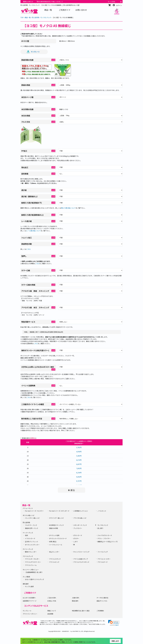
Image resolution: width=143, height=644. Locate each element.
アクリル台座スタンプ (81, 559)
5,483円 (79, 456)
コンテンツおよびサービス (36, 606)
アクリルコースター (104, 559)
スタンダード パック (80, 525)
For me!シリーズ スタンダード (59, 511)
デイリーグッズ (28, 549)
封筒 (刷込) (53, 542)
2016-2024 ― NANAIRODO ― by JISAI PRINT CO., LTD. (69, 631)
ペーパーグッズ (28, 533)
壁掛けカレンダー (31, 552)
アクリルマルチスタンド (81, 562)
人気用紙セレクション (81, 511)
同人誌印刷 (26, 522)
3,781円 (79, 447)
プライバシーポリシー (30, 614)
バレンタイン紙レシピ (32, 518)
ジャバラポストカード (105, 535)
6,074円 (79, 460)
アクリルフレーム (31, 565)
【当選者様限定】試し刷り (34, 572)
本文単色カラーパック (56, 525)
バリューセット (28, 508)
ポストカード (78, 535)
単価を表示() (29, 438)
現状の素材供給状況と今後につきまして (50, 2)
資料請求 (26, 584)
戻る (71, 490)
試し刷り (100, 528)
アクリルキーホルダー (32, 559)
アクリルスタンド (55, 559)
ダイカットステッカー (32, 545)
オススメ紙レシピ (29, 515)
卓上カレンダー (54, 552)
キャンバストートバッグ (81, 552)
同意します (115, 641)
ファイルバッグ (103, 552)
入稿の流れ (76, 598)
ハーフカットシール (56, 545)
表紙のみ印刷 (54, 528)
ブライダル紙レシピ (80, 518)
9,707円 (79, 481)
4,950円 (79, 452)
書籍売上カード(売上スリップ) (108, 542)
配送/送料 (75, 601)
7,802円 (79, 468)
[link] (114, 623)
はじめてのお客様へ (29, 598)
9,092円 (79, 477)
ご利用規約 (100, 611)
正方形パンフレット (32, 542)
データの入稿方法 (102, 598)
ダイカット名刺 (54, 535)
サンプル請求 (29, 586)
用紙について (52, 611)
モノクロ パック (103, 525)
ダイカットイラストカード (58, 538)
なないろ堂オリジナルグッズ (34, 579)
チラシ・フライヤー (104, 538)
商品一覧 (26, 505)
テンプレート (33, 52)
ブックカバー (78, 528)
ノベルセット (102, 511)
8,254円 (79, 473)
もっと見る (112, 2)
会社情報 (50, 614)
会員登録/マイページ (30, 601)
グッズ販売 (26, 577)
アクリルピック (54, 562)
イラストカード (30, 538)
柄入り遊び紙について (68, 208)
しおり (76, 542)
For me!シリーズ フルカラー (34, 511)
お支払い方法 (52, 601)
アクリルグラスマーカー (33, 562)
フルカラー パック (31, 525)
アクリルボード (103, 562)
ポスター (76, 538)
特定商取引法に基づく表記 (81, 611)
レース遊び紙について (34, 231)
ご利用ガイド (30, 593)
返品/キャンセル (102, 601)
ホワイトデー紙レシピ (56, 518)
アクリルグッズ (28, 556)
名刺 (26, 535)
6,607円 (79, 464)
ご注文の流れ (52, 598)
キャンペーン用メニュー (31, 570)
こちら (28, 249)
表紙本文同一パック (32, 528)
